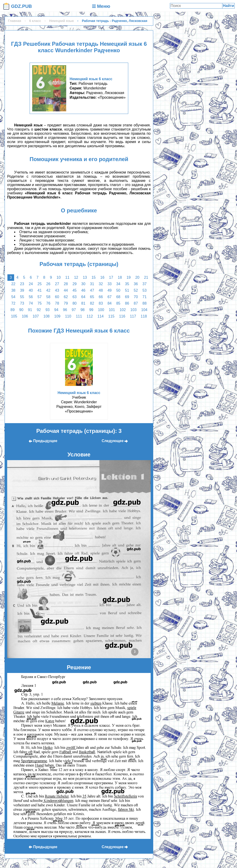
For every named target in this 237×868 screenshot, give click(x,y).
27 (57, 284)
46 (83, 290)
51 (127, 290)
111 (79, 316)
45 (75, 290)
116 (122, 316)
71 (145, 297)
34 (118, 284)
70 (136, 297)
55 (22, 297)
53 (145, 290)
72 (13, 303)
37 (145, 284)
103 (133, 310)
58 (48, 297)
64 (83, 297)
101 (112, 310)
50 (118, 290)
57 (40, 297)
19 (129, 277)
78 (57, 303)
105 (14, 316)
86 (127, 303)
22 (13, 284)
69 (127, 297)
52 (136, 290)
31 (92, 284)
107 (36, 316)
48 (101, 290)
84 (109, 303)
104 (144, 310)
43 (57, 290)
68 (118, 297)
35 (127, 284)
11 (67, 277)
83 (101, 303)
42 (48, 290)
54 (13, 297)
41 (40, 290)
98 (83, 310)
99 (91, 310)
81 (83, 303)
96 (65, 310)
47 (92, 290)
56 (31, 297)
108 (47, 316)
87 (136, 303)
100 (101, 310)
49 (109, 290)
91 (30, 310)
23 (22, 284)
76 (48, 303)
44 (66, 290)
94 (56, 310)
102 (123, 310)
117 (133, 316)
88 (145, 303)
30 (83, 284)
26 (48, 284)
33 (109, 284)
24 (31, 284)
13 (85, 277)
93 (47, 310)
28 (66, 284)
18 (120, 277)
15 (94, 277)
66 (101, 297)
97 (74, 310)
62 (66, 297)
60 (57, 297)
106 (25, 316)
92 (39, 310)
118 (144, 316)
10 (59, 277)
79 (66, 303)
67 (109, 297)
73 (22, 303)
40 (31, 290)
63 (75, 297)
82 (92, 303)
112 (90, 316)
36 (136, 284)
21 (146, 277)
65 (92, 297)
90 (21, 310)
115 (111, 316)
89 (12, 310)
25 (40, 284)
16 (102, 277)
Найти (228, 6)
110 (68, 316)
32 (101, 284)
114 (101, 316)
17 (111, 277)
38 (13, 290)
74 (31, 303)
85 (118, 303)
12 (76, 277)
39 (22, 290)
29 (75, 284)
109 (57, 316)
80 (75, 303)
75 (40, 303)
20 (137, 277)
